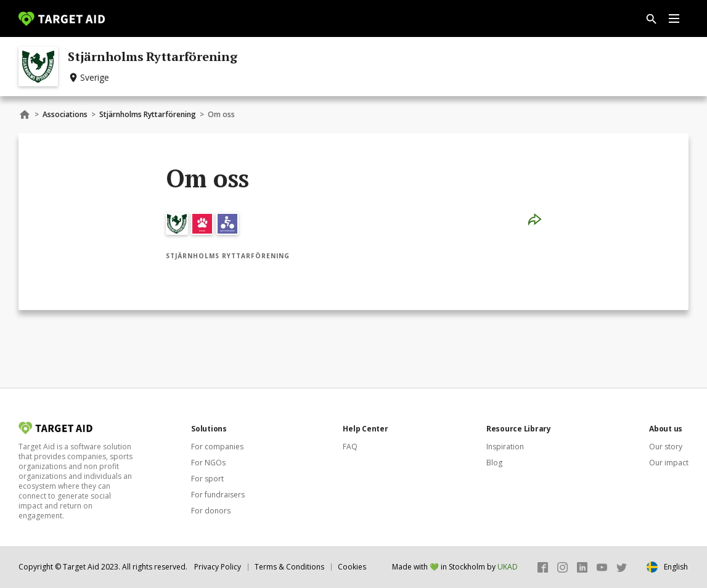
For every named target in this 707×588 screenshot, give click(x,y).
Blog (494, 463)
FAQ (350, 447)
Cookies (352, 567)
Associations (65, 114)
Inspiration (505, 447)
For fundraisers (218, 495)
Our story (666, 447)
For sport (207, 479)
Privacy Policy (218, 567)
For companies (217, 447)
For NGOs (208, 463)
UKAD (508, 567)
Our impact (669, 463)
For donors (211, 511)
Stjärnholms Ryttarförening (148, 114)
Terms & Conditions (289, 567)
